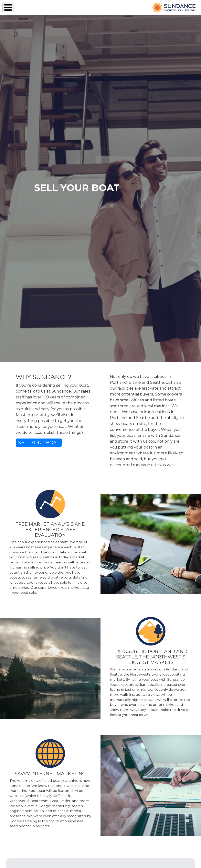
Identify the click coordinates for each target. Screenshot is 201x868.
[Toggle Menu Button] (8, 7)
